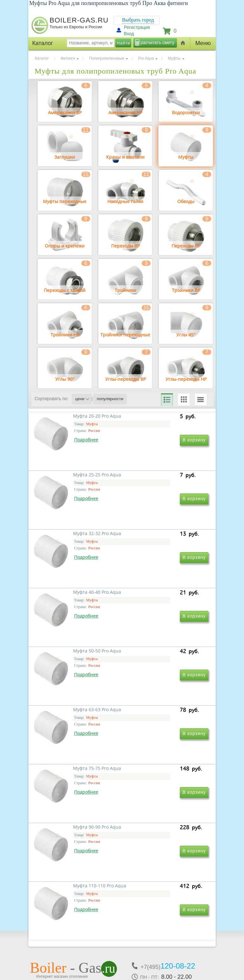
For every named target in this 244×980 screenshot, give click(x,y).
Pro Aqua (146, 58)
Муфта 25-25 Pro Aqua (156, 478)
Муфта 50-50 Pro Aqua (70, 661)
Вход (129, 34)
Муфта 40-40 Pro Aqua (156, 569)
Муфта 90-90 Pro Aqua (156, 752)
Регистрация (137, 27)
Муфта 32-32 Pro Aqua (70, 569)
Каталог (42, 58)
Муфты (174, 58)
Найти (124, 43)
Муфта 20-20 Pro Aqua (70, 478)
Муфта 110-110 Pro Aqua (72, 843)
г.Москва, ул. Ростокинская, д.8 (64, 927)
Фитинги (68, 58)
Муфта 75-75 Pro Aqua (70, 752)
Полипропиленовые (106, 58)
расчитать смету (157, 43)
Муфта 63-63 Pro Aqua (156, 661)
